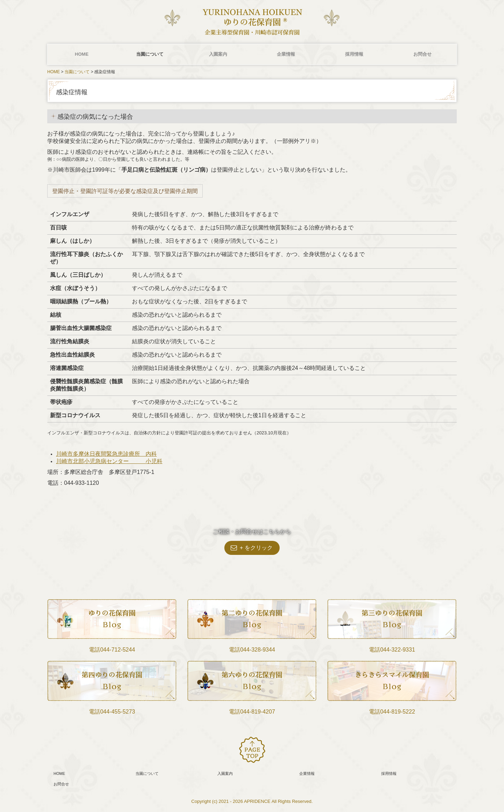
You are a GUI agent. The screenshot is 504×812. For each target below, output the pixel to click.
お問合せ (422, 54)
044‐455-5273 (118, 712)
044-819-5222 (398, 712)
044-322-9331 (398, 650)
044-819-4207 (258, 712)
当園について (150, 54)
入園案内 (218, 54)
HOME (82, 54)
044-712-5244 (118, 650)
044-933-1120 (82, 483)
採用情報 (354, 54)
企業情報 (286, 54)
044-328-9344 (258, 650)
